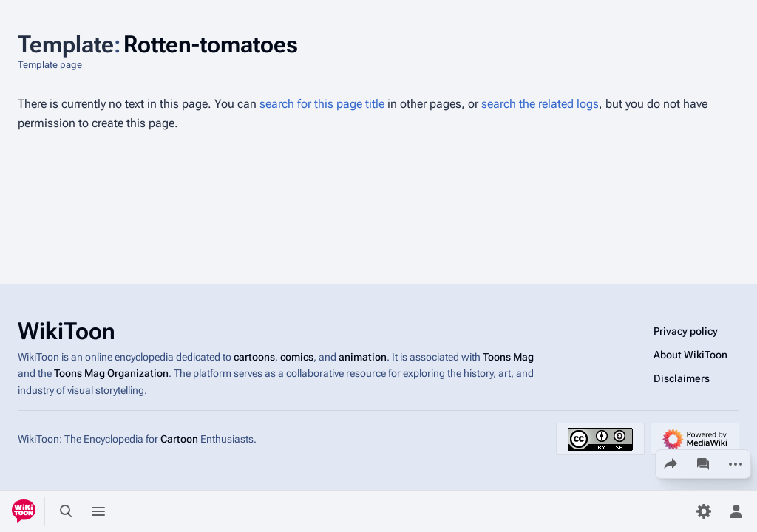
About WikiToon (690, 355)
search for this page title (322, 104)
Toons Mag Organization (111, 373)
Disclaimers (682, 378)
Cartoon (179, 439)
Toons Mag (508, 357)
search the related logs (540, 104)
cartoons (254, 357)
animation (363, 357)
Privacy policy (686, 331)
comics (297, 357)
